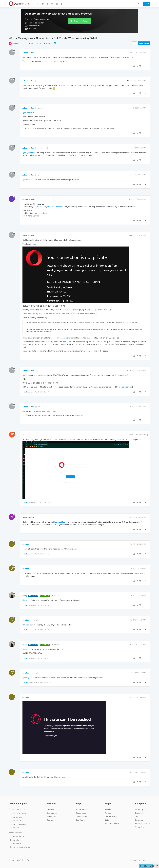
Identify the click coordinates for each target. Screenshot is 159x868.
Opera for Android (18, 836)
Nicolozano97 (28, 517)
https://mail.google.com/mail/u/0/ (51, 206)
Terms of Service (112, 823)
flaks (24, 435)
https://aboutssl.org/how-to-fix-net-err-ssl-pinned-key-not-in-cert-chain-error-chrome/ (60, 314)
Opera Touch (15, 843)
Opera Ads (51, 820)
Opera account (53, 813)
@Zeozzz (40, 175)
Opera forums (81, 816)
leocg (25, 596)
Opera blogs (81, 813)
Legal (108, 804)
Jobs (137, 816)
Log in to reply (144, 43)
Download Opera (81, 21)
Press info (139, 813)
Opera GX (16, 43)
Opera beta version (18, 824)
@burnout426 (41, 81)
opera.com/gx (126, 387)
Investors (139, 820)
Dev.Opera (80, 820)
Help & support (82, 810)
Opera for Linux (17, 821)
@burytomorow (41, 148)
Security (109, 810)
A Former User (28, 53)
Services (51, 804)
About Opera (141, 810)
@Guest (39, 407)
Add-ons (50, 810)
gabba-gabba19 (29, 199)
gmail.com (61, 338)
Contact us (140, 827)
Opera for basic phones (20, 847)
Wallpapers (51, 816)
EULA (107, 820)
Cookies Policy (111, 816)
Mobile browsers (15, 832)
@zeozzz (26, 180)
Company (140, 804)
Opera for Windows (18, 814)
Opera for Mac (16, 817)
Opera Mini (15, 840)
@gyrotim (56, 596)
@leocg (34, 620)
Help (78, 804)
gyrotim (26, 544)
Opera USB (15, 828)
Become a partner (143, 823)
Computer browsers (17, 809)
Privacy (108, 813)
